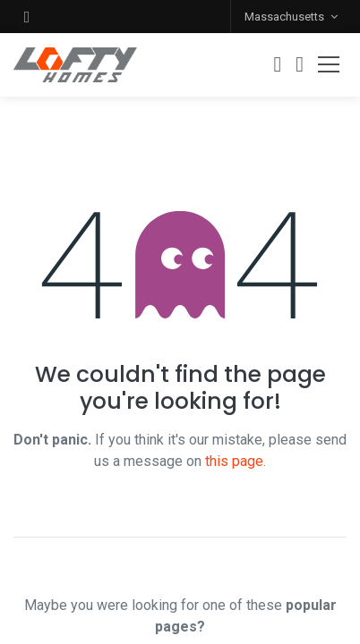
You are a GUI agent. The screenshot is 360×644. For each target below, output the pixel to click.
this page (234, 461)
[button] (27, 17)
